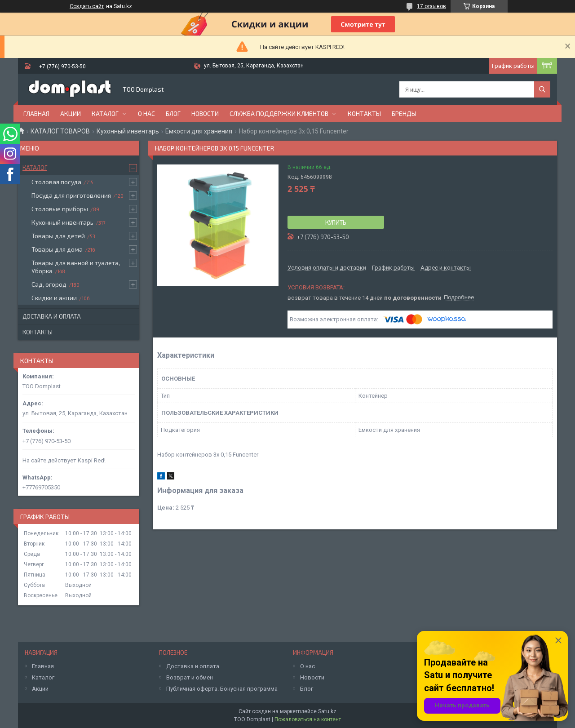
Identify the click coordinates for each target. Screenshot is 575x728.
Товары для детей (58, 236)
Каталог (105, 113)
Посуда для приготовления (71, 195)
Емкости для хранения (199, 131)
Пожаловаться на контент (308, 719)
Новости (205, 113)
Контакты (364, 113)
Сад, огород (49, 284)
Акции (71, 113)
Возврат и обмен (190, 677)
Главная (36, 113)
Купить (336, 222)
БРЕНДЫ (404, 113)
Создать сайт (87, 6)
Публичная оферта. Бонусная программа (222, 689)
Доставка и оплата (52, 316)
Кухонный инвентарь (128, 131)
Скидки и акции (54, 298)
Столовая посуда (56, 182)
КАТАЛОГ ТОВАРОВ (60, 131)
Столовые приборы (60, 209)
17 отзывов (431, 6)
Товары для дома (57, 249)
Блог (173, 113)
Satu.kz (327, 711)
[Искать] (542, 89)
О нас (146, 113)
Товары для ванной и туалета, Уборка (76, 267)
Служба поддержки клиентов (279, 113)
